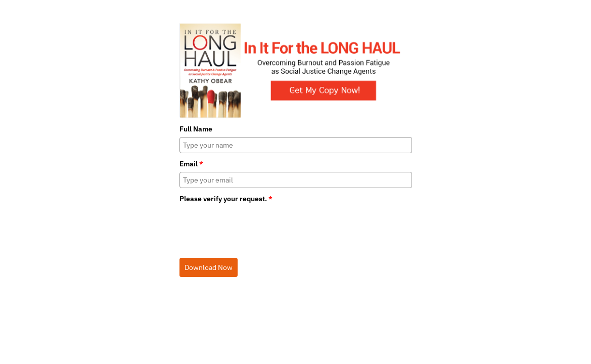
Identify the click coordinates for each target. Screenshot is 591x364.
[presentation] (256, 227)
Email (191, 164)
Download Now (209, 267)
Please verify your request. (226, 199)
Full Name (196, 129)
